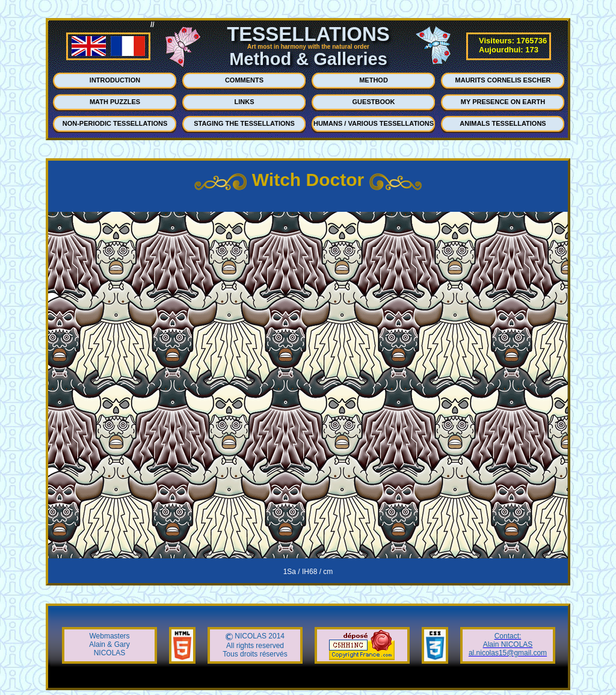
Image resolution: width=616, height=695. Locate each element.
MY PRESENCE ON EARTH (503, 102)
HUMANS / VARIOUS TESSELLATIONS (374, 123)
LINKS (245, 102)
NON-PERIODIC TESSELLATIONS (115, 123)
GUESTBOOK (374, 102)
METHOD (374, 80)
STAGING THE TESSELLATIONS (244, 123)
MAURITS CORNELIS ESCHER (503, 80)
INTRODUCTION (115, 80)
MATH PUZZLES (115, 102)
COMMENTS (244, 80)
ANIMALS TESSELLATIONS (503, 123)
